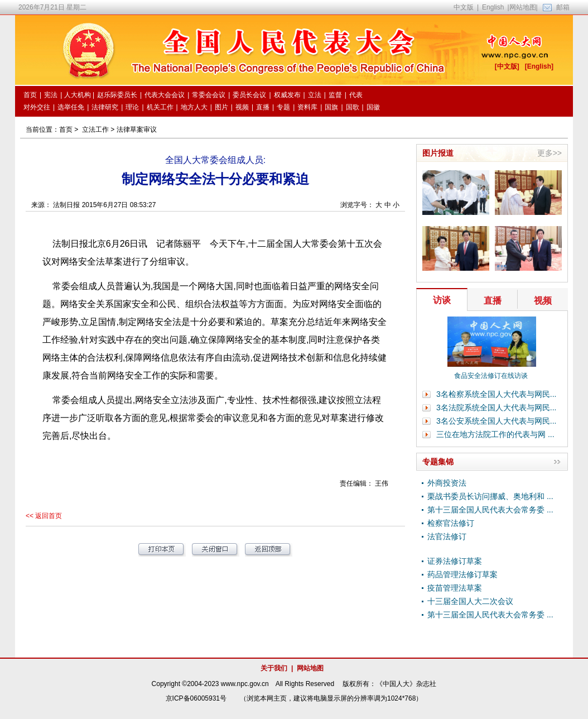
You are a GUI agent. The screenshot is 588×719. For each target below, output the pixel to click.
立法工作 (95, 130)
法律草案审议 (137, 130)
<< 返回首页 (44, 516)
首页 (66, 130)
